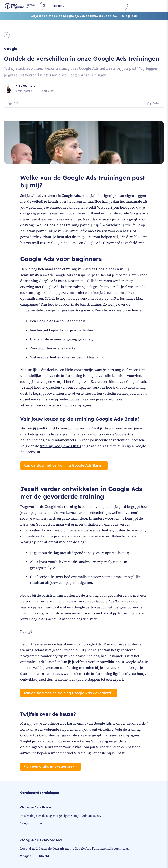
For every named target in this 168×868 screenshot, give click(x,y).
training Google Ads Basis (60, 446)
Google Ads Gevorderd (102, 243)
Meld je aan (129, 16)
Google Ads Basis (65, 243)
